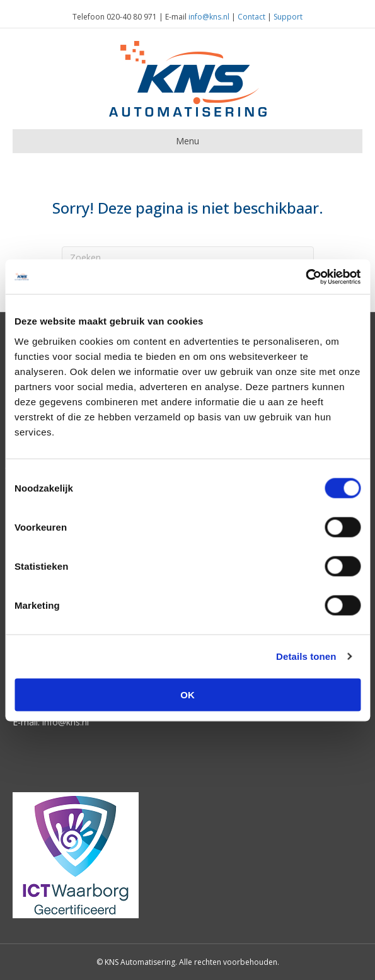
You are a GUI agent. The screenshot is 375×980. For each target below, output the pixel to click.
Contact (251, 17)
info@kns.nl (209, 17)
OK (187, 694)
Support (288, 17)
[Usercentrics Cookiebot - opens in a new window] (305, 277)
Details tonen (306, 656)
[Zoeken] (188, 257)
